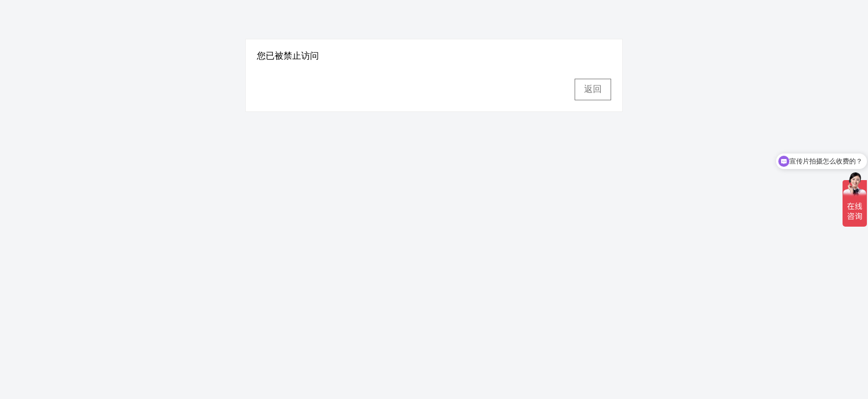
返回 (593, 89)
